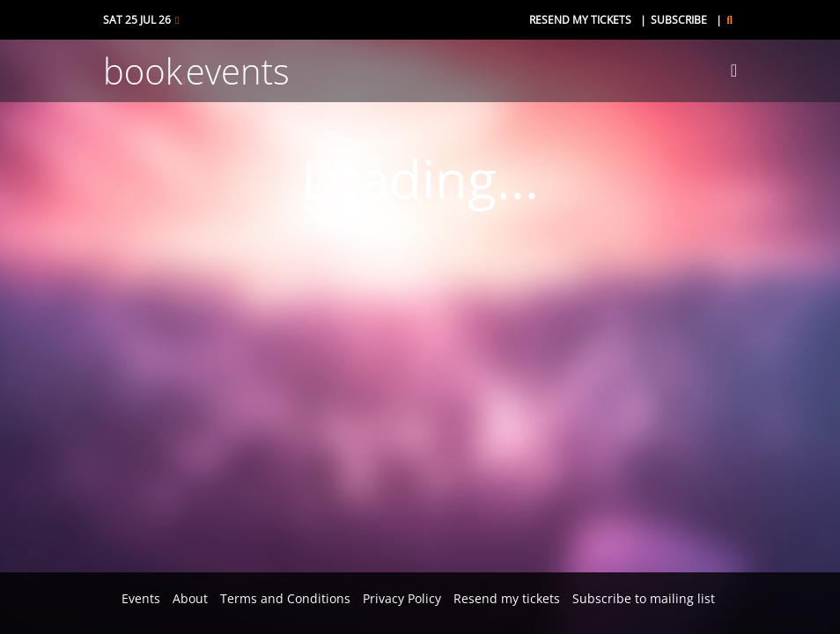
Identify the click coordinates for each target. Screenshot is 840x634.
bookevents (196, 71)
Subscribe (679, 20)
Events (141, 598)
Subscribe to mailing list (644, 598)
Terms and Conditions (285, 598)
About (190, 598)
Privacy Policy (402, 598)
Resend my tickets (580, 20)
